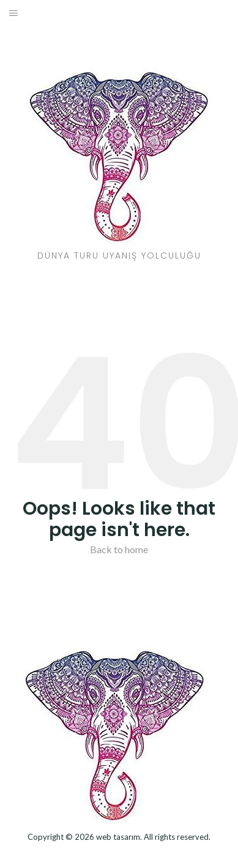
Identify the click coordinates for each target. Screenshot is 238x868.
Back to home (119, 549)
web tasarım (118, 837)
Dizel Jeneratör (119, 854)
